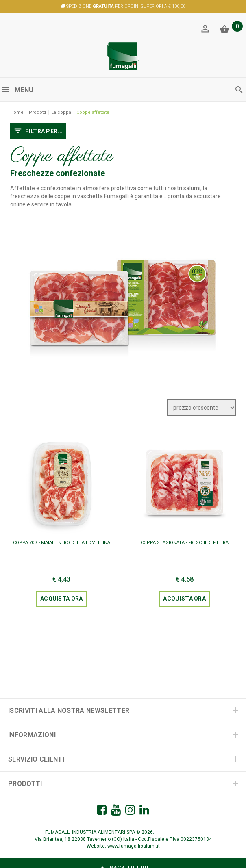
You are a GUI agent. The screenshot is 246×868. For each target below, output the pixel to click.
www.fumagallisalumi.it (134, 846)
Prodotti (37, 112)
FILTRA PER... (38, 132)
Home (17, 112)
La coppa (61, 112)
